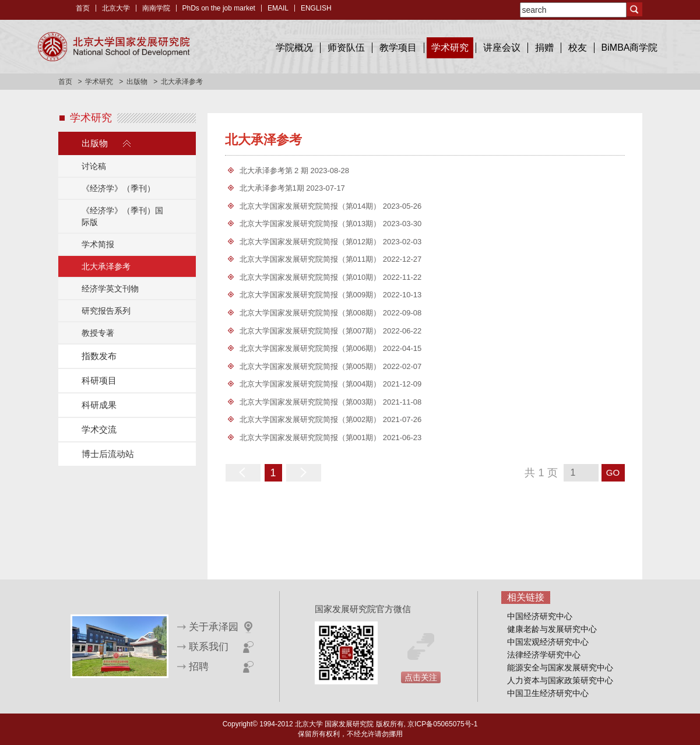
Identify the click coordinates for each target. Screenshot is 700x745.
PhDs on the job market (219, 8)
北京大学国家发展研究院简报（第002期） (311, 419)
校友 (578, 48)
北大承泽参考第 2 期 (275, 171)
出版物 (137, 82)
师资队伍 (346, 48)
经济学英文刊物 (110, 289)
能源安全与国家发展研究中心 (560, 667)
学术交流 (99, 429)
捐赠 (544, 48)
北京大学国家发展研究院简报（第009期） (311, 295)
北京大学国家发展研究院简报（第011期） (311, 259)
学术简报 (98, 244)
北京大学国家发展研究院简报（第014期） (311, 206)
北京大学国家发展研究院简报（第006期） (311, 348)
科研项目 (99, 380)
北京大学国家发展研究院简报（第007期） (311, 331)
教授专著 (98, 333)
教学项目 (398, 48)
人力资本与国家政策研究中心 (560, 680)
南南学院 (156, 8)
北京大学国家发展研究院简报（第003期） (311, 402)
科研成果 (99, 405)
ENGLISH (316, 8)
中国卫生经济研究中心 (548, 693)
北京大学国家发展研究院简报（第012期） (311, 242)
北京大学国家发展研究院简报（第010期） (311, 277)
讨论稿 (94, 166)
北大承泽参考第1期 (273, 188)
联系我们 (209, 647)
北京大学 (116, 8)
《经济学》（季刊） (118, 188)
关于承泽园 (214, 627)
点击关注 (421, 677)
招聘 (199, 667)
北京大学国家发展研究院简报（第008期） (311, 313)
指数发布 (99, 356)
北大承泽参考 (106, 266)
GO (613, 472)
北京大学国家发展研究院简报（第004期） (311, 384)
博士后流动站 (108, 454)
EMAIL (278, 8)
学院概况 (294, 48)
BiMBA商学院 (630, 48)
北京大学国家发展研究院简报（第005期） (311, 366)
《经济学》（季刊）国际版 (122, 216)
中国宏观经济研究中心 (548, 642)
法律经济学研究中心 (544, 655)
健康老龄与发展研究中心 (552, 629)
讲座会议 (502, 48)
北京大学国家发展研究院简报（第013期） (311, 224)
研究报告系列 (106, 311)
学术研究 (450, 48)
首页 (83, 8)
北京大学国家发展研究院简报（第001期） (311, 437)
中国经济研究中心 (540, 616)
